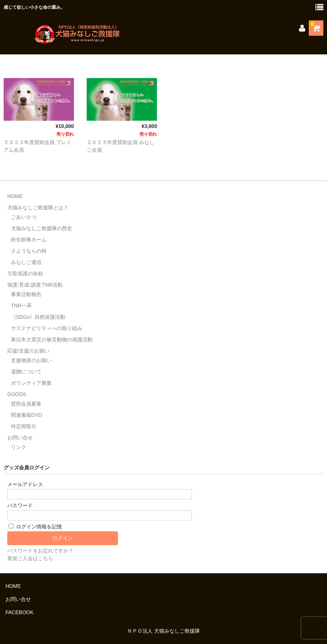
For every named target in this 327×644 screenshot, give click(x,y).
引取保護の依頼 (25, 273)
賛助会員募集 (26, 404)
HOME (15, 196)
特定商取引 (24, 426)
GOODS (17, 394)
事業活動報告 (26, 294)
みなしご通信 (26, 262)
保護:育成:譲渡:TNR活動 (35, 285)
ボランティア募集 (31, 383)
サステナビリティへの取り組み (47, 328)
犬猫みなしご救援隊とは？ (38, 207)
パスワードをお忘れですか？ (40, 551)
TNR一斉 (21, 306)
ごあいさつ (24, 217)
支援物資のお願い (31, 360)
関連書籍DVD (27, 415)
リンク (19, 447)
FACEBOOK (19, 612)
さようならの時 (29, 251)
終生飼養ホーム (29, 240)
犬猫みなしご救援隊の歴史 (42, 228)
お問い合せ (20, 438)
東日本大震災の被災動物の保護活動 (52, 340)
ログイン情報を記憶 (35, 527)
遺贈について (26, 372)
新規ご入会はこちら (30, 558)
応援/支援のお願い (28, 351)
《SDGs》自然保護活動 (38, 317)
